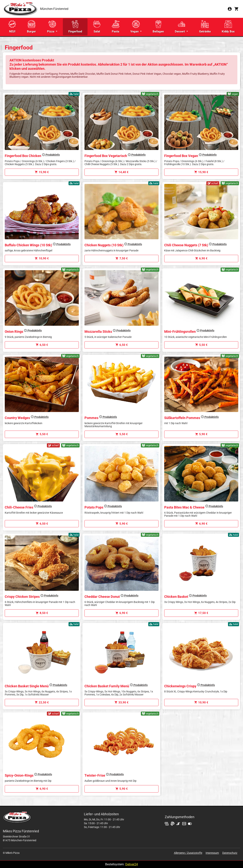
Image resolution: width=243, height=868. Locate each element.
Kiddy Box (228, 27)
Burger (31, 27)
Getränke (205, 27)
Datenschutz (230, 853)
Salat (97, 27)
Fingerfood (75, 27)
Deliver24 (132, 864)
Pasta (116, 27)
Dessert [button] (180, 27)
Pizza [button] (52, 27)
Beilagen (158, 27)
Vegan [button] (135, 27)
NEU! (12, 27)
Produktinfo (51, 155)
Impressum (212, 853)
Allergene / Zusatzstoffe (188, 853)
